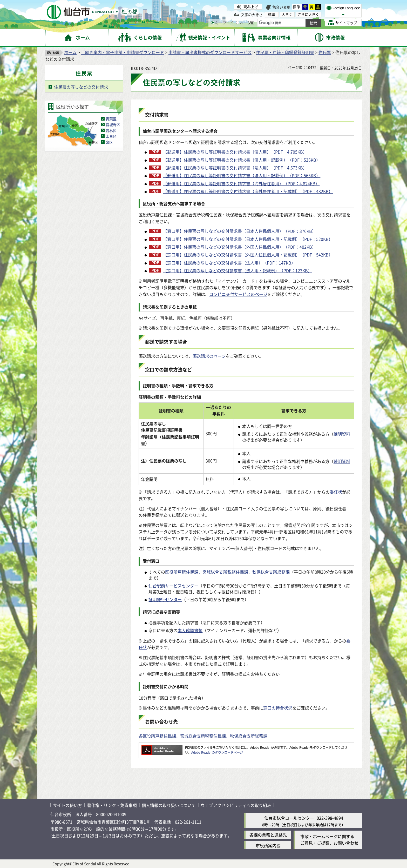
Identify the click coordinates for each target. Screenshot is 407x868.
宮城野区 (113, 124)
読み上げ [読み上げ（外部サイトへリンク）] (251, 6)
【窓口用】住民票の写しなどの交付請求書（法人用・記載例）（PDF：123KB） (238, 270)
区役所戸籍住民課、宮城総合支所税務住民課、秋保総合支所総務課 (227, 572)
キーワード (222, 23)
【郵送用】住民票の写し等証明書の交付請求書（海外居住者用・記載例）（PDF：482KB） (248, 191)
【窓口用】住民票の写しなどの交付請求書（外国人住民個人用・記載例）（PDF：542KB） (248, 255)
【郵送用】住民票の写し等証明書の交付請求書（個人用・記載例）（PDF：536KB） (242, 160)
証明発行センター (165, 599)
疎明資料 (342, 434)
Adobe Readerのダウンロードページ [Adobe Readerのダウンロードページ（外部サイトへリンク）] (217, 752)
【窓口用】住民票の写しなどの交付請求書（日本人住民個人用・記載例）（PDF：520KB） (248, 239)
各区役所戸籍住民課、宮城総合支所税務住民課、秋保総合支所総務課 (203, 736)
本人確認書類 (190, 630)
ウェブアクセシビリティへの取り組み (236, 805)
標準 (297, 7)
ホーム (70, 52)
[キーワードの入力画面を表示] (213, 22)
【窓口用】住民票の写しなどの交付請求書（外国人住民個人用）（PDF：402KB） (240, 247)
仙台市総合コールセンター (289, 818)
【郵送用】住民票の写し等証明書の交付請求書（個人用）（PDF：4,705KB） (235, 152)
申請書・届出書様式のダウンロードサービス (210, 52)
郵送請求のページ (209, 356)
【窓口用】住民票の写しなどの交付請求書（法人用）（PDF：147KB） (229, 263)
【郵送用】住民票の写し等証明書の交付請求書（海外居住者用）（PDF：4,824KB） (241, 183)
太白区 (111, 136)
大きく (287, 14)
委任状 (336, 492)
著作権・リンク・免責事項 (112, 805)
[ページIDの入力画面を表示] (238, 22)
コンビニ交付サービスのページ (238, 294)
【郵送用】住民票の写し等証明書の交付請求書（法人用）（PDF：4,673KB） (235, 168)
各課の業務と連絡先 (268, 835)
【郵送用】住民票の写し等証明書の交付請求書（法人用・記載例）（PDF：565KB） (242, 175)
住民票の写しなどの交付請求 (81, 87)
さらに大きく (308, 14)
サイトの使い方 (67, 805)
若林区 (111, 130)
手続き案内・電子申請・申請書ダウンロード (123, 52)
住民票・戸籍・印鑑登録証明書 (285, 52)
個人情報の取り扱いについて (169, 805)
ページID (245, 23)
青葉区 (111, 119)
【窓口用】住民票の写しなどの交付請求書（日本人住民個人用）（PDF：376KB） (240, 231)
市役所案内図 (268, 845)
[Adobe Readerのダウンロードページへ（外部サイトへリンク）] (162, 747)
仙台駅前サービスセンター (173, 586)
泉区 (109, 142)
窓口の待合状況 (278, 708)
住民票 (325, 52)
